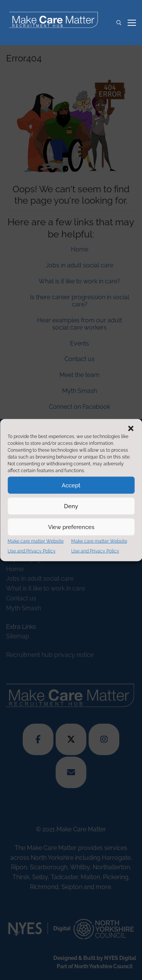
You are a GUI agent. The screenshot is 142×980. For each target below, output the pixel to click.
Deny (71, 506)
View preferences (71, 527)
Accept (71, 485)
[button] (131, 429)
